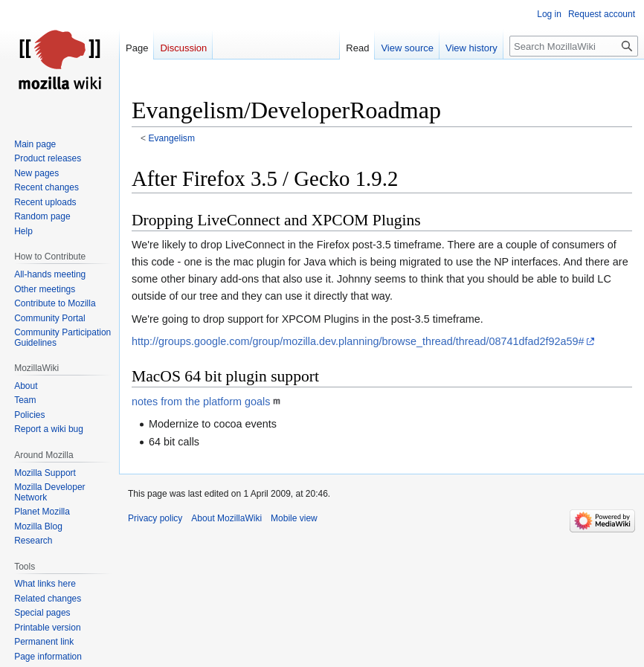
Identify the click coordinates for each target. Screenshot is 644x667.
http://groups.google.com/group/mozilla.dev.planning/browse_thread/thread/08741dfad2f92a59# (358, 341)
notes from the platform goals (201, 402)
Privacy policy (155, 518)
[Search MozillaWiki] (574, 46)
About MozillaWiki (226, 518)
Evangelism (172, 138)
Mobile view (294, 518)
